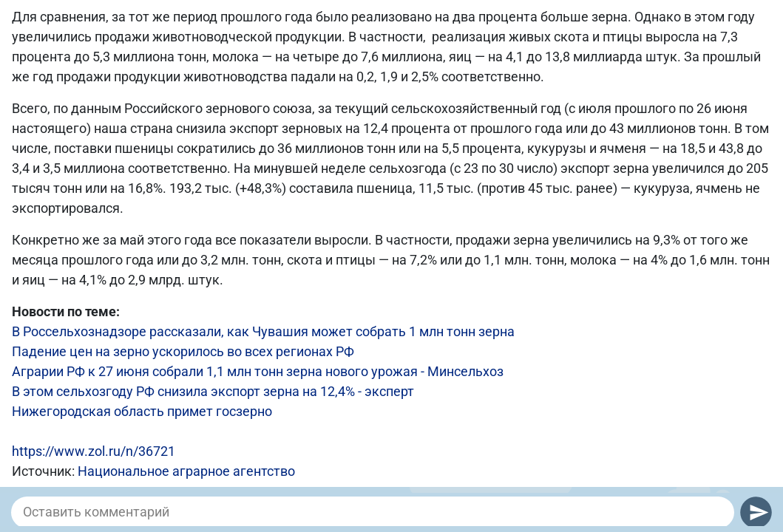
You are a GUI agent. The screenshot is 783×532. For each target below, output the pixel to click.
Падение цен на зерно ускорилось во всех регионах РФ (183, 351)
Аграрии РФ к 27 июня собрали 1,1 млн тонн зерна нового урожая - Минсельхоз (258, 371)
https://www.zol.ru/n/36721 (94, 451)
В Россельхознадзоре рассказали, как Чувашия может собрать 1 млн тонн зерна (263, 331)
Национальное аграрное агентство (186, 471)
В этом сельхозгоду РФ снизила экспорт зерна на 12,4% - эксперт (213, 391)
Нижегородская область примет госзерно (142, 411)
